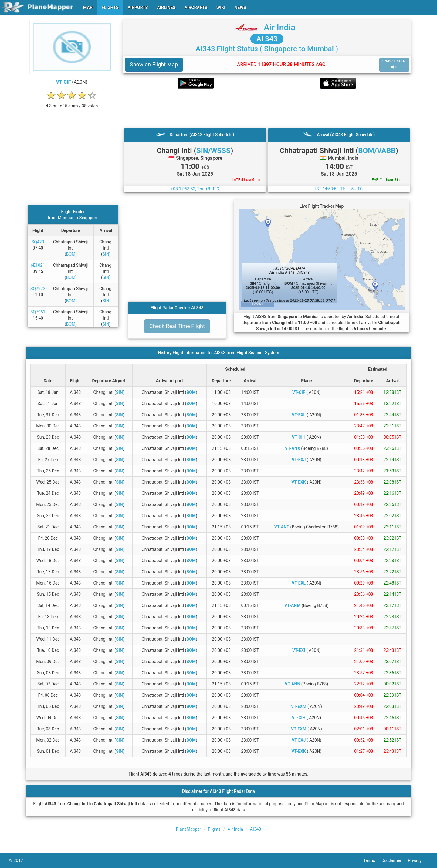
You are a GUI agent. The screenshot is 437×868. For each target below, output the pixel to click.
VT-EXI (299, 650)
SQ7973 (38, 289)
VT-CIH (299, 437)
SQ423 (38, 242)
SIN (106, 254)
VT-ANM (292, 605)
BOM (71, 254)
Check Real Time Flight (177, 326)
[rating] (72, 103)
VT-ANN (293, 684)
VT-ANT (282, 527)
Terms (372, 860)
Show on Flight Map (154, 64)
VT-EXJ (299, 460)
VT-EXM (299, 706)
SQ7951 (38, 312)
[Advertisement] (267, 108)
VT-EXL (299, 415)
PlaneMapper (189, 829)
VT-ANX (293, 448)
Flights (214, 829)
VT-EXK (299, 482)
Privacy (418, 860)
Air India (279, 27)
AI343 (256, 829)
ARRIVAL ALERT (394, 64)
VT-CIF (64, 82)
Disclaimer (395, 860)
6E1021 (38, 265)
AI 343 (267, 39)
